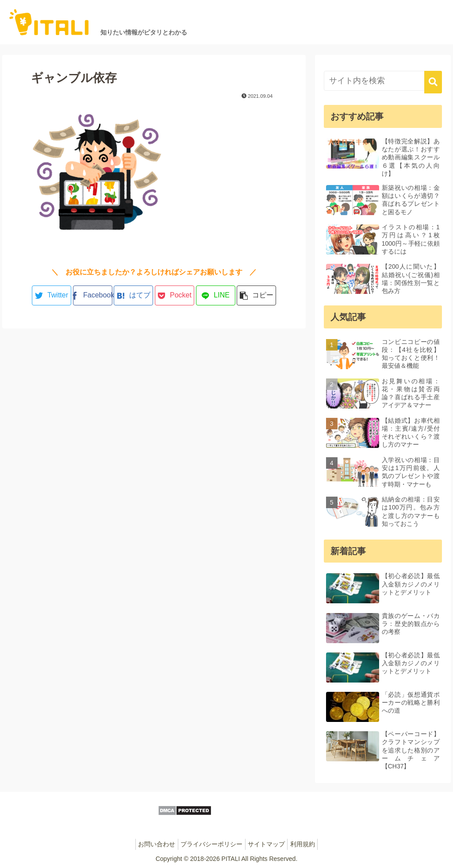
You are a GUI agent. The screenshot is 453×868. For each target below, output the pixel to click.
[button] (433, 82)
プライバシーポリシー (210, 844)
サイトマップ (269, 844)
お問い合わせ (151, 844)
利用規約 (309, 844)
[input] (383, 81)
